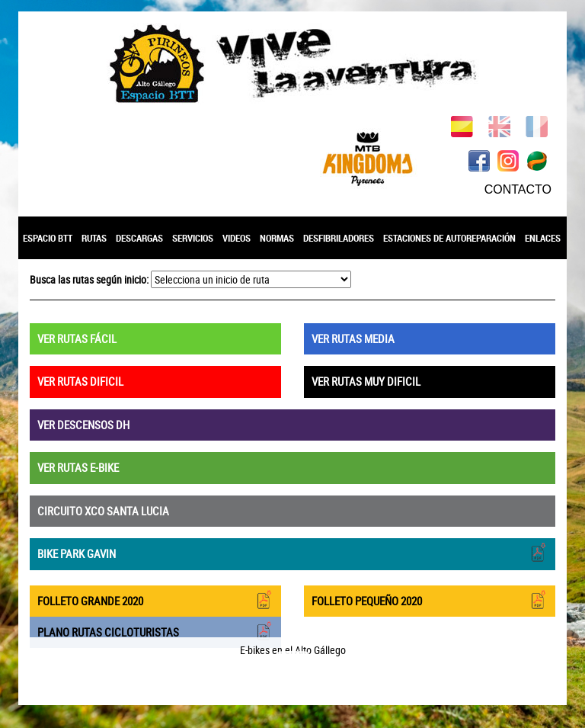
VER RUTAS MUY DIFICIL (366, 381)
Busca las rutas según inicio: (89, 279)
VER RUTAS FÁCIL (77, 338)
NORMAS (277, 238)
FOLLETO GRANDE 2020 (155, 600)
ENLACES (543, 238)
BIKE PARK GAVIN (292, 552)
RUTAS (94, 238)
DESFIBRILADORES (339, 238)
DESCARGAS (139, 238)
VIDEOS (237, 238)
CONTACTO (518, 189)
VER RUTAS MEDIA (353, 338)
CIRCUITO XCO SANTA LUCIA (103, 511)
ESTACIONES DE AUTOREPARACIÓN (449, 238)
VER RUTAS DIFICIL (80, 381)
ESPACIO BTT (48, 238)
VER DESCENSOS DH (83, 425)
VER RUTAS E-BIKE (78, 467)
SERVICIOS (193, 238)
